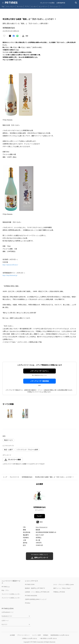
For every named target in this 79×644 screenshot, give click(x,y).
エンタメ (34, 6)
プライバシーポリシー (23, 635)
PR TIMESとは (6, 587)
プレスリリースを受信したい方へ (11, 594)
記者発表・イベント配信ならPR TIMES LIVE (37, 592)
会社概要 (12, 635)
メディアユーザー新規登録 (39, 381)
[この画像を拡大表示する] (10, 413)
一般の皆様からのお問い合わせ (48, 638)
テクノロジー (10, 6)
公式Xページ (5, 620)
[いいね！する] (4, 36)
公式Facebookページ (8, 612)
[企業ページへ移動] (40, 496)
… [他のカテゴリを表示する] (61, 6)
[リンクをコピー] (27, 36)
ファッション (54, 6)
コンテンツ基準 (36, 635)
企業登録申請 (61, 3)
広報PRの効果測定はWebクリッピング (36, 599)
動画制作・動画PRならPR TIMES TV (35, 588)
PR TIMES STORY (30, 584)
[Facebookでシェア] (14, 36)
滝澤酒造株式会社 (27, 477)
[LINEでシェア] (17, 36)
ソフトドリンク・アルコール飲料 (27, 450)
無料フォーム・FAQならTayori (62, 588)
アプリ (27, 6)
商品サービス (8, 440)
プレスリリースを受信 (47, 3)
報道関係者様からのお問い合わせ (60, 635)
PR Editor (28, 603)
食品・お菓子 (8, 450)
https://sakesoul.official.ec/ (10, 265)
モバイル (20, 6)
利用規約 (46, 635)
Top (3, 6)
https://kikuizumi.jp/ (42, 527)
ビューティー (43, 6)
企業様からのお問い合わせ (30, 638)
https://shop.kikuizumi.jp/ (10, 275)
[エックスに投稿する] (10, 36)
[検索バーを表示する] (76, 3)
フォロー (39, 516)
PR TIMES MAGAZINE (31, 596)
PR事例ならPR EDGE (59, 592)
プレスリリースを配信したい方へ (11, 598)
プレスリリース (14, 477)
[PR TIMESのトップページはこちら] (11, 3)
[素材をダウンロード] (23, 36)
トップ (5, 477)
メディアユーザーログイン (39, 371)
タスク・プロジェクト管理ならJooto (64, 584)
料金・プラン (5, 590)
